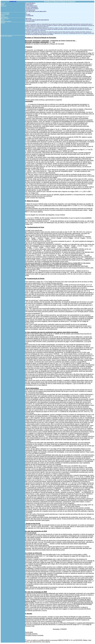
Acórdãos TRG (13, 1)
